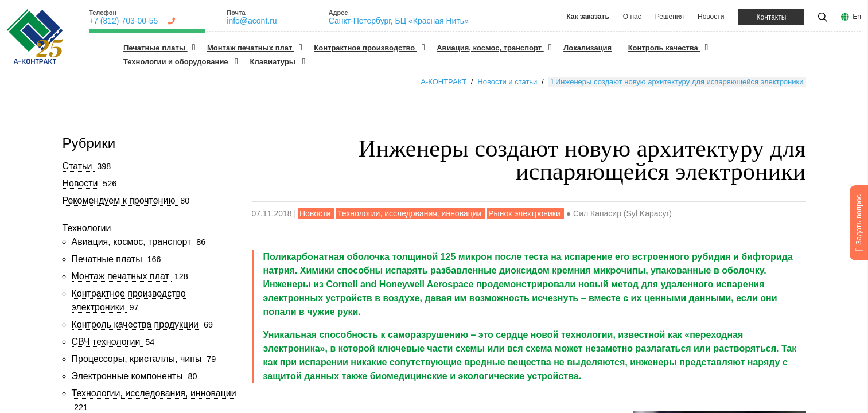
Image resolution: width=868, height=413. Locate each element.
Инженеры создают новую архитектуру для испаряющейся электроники (677, 82)
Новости (711, 17)
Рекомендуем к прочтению (120, 200)
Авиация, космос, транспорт (490, 48)
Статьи (79, 166)
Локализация (587, 48)
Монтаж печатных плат (251, 48)
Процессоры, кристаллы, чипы (138, 359)
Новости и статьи (508, 82)
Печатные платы (155, 48)
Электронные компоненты (129, 376)
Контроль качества (664, 48)
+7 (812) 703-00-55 (123, 21)
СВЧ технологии (107, 342)
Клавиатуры (274, 62)
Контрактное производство (365, 48)
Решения (670, 17)
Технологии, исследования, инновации (154, 393)
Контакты (771, 17)
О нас (632, 17)
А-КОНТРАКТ (444, 82)
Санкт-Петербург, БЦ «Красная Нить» (399, 21)
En (857, 17)
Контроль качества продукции (137, 324)
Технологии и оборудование (177, 62)
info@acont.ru (252, 21)
